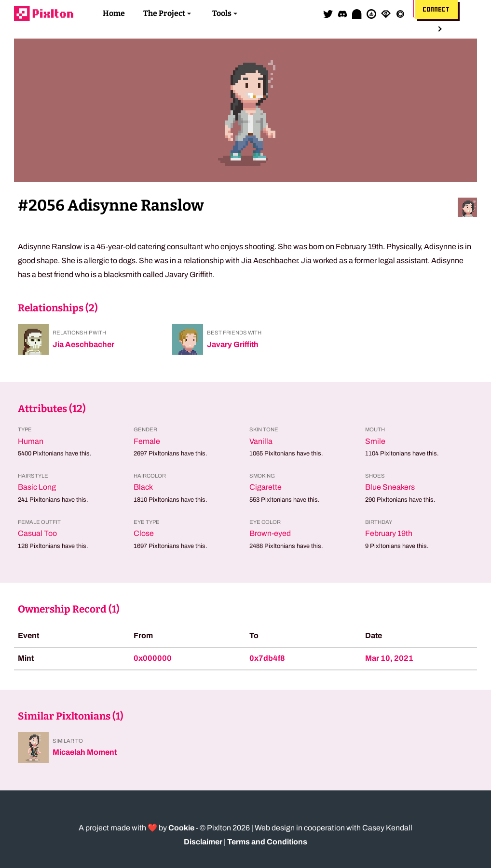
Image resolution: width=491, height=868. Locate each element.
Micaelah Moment (85, 752)
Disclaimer (203, 842)
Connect (436, 10)
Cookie (181, 828)
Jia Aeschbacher (83, 344)
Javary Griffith (233, 344)
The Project (164, 13)
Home (114, 13)
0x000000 (153, 658)
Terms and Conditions (267, 842)
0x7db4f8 (267, 658)
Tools (222, 13)
